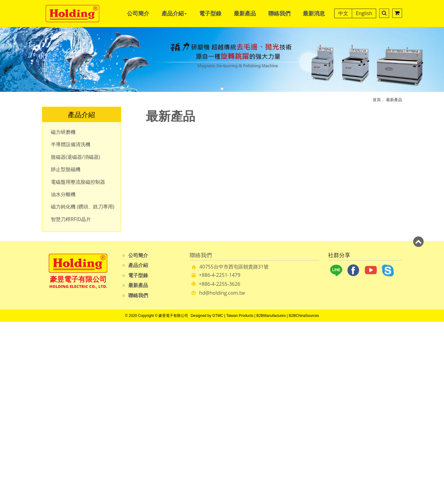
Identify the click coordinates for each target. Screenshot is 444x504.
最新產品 (245, 13)
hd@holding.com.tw (222, 293)
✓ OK (312, 501)
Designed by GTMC (207, 316)
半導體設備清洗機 (71, 144)
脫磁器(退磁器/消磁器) (75, 157)
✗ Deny (222, 346)
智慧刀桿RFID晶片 (71, 219)
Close (222, 325)
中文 (343, 13)
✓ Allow (222, 339)
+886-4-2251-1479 (220, 275)
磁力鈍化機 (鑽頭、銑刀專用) (83, 207)
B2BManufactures (271, 316)
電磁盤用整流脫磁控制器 (78, 182)
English (364, 13)
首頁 (377, 100)
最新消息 (314, 13)
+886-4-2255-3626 (220, 284)
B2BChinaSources (304, 316)
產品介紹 (174, 13)
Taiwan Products (240, 316)
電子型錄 (210, 13)
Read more (194, 389)
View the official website (238, 389)
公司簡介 (138, 13)
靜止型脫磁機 (66, 169)
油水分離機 (63, 194)
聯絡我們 (279, 13)
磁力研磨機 (63, 132)
